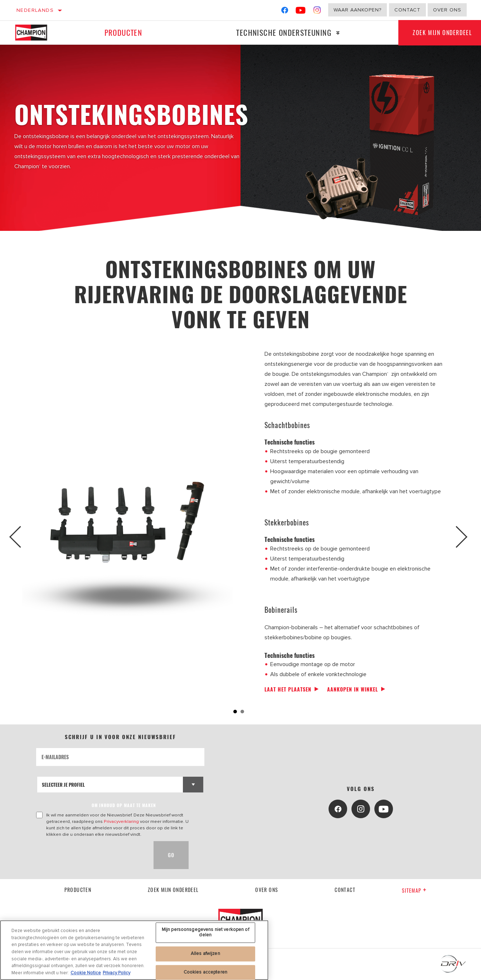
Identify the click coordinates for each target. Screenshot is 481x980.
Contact (407, 10)
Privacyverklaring (121, 821)
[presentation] (91, 855)
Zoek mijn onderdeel (173, 890)
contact (345, 890)
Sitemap (414, 890)
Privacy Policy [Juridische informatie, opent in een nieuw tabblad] (116, 975)
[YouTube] (301, 12)
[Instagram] (317, 12)
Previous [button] (22, 537)
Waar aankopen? (358, 10)
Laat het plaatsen (288, 689)
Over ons (447, 10)
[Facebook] (285, 12)
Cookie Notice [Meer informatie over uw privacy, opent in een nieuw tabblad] (86, 975)
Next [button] (459, 537)
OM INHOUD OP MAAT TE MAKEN (124, 805)
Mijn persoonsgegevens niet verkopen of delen (205, 934)
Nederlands (35, 10)
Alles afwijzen (205, 955)
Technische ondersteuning (284, 32)
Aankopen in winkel (353, 689)
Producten (123, 32)
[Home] (36, 33)
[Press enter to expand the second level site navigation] (338, 33)
